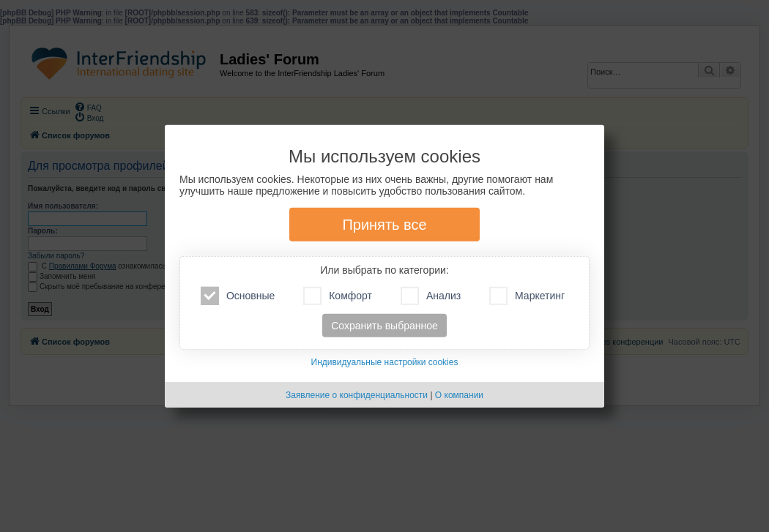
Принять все (384, 225)
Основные (238, 296)
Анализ (431, 296)
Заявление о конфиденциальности (357, 395)
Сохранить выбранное (384, 326)
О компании (459, 395)
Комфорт (338, 296)
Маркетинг (527, 296)
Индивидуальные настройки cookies (385, 362)
